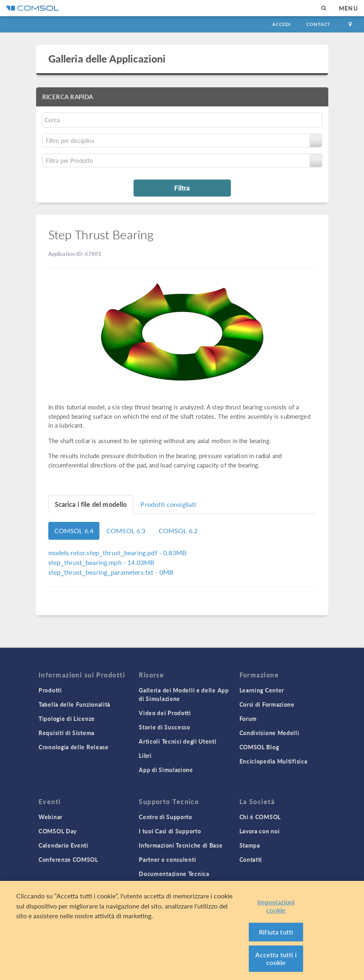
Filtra (182, 188)
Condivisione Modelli (269, 733)
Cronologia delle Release (74, 747)
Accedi (281, 24)
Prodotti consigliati (168, 504)
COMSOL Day (58, 831)
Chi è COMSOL (260, 817)
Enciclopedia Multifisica (274, 761)
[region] (182, 930)
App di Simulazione (166, 770)
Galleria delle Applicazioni (107, 58)
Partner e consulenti (167, 859)
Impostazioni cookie (276, 906)
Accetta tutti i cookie (276, 959)
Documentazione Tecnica (174, 874)
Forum (248, 718)
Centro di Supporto (166, 817)
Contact (318, 24)
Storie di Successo (165, 727)
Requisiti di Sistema (67, 733)
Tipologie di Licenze (67, 718)
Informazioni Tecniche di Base (181, 845)
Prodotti (50, 690)
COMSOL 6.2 (178, 531)
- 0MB (111, 572)
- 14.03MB (101, 562)
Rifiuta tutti (276, 932)
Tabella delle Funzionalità (74, 704)
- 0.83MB (117, 553)
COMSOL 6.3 (126, 531)
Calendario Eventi (64, 845)
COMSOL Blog (259, 747)
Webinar (51, 817)
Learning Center (262, 690)
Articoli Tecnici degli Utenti (178, 741)
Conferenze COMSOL (68, 859)
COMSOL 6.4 (74, 531)
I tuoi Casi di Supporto (170, 831)
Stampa (250, 845)
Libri (145, 755)
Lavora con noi (260, 831)
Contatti (251, 859)
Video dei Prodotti (165, 713)
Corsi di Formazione (267, 704)
